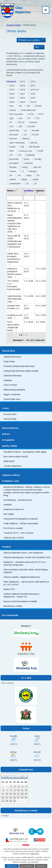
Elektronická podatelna (14, 390)
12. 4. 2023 (26, 270)
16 (14, 794)
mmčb (12, 147)
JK (26, 130)
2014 (33, 81)
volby (29, 175)
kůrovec (13, 138)
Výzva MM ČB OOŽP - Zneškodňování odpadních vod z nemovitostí (14, 242)
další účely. (35, 854)
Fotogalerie (8, 440)
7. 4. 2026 (29, 281)
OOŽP (41, 151)
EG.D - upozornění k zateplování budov (13, 326)
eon (21, 118)
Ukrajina (33, 171)
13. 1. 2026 (26, 316)
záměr (36, 179)
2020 (12, 94)
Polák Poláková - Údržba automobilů (21, 523)
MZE (12, 151)
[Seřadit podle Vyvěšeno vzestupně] (25, 192)
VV (38, 175)
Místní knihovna (10, 428)
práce (27, 159)
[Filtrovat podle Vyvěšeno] (29, 198)
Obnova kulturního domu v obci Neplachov (23, 553)
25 (22, 797)
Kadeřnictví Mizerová (14, 509)
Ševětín (13, 167)
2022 (33, 94)
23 (14, 797)
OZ (20, 155)
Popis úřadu (9, 361)
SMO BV (37, 167)
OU (11, 155)
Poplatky (8, 380)
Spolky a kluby (10, 446)
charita (13, 110)
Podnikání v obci (11, 481)
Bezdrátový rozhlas (13, 606)
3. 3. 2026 (29, 322)
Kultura (6, 434)
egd (11, 118)
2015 (12, 85)
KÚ (25, 134)
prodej (38, 159)
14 (7, 794)
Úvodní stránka (13, 25)
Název (11, 191)
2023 (12, 98)
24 (18, 797)
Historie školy (10, 419)
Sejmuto (41, 191)
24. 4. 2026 (41, 296)
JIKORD (31, 126)
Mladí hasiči (9, 461)
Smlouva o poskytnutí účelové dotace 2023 (14, 273)
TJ (23, 171)
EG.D (41, 114)
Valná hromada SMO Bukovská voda (14, 299)
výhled (13, 179)
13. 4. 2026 (41, 269)
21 (7, 797)
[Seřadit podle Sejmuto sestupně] (37, 194)
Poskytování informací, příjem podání (21, 371)
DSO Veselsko (16, 114)
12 (26, 790)
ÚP (11, 175)
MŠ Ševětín (34, 147)
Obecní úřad (8, 351)
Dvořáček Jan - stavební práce (18, 500)
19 (26, 794)
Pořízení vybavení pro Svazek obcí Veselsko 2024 (27, 557)
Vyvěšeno (29, 191)
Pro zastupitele (10, 615)
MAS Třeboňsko (17, 143)
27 (3, 801)
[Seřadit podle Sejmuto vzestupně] (37, 192)
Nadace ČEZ (9, 589)
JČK (21, 126)
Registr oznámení (12, 394)
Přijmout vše (12, 866)
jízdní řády (14, 130)
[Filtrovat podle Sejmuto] (41, 198)
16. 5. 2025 (26, 237)
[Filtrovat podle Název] (15, 198)
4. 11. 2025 (26, 204)
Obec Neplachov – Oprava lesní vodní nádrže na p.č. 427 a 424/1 (26, 583)
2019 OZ (35, 90)
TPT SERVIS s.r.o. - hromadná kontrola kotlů (14, 286)
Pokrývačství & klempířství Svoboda (21, 519)
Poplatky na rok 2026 (15, 316)
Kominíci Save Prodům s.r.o (14, 308)
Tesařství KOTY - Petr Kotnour (18, 533)
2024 (23, 98)
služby (25, 167)
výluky (24, 179)
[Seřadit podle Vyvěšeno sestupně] (25, 194)
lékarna (26, 138)
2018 (12, 90)
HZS (12, 126)
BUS (12, 106)
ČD (29, 106)
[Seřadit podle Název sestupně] (17, 191)
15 (11, 794)
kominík (36, 130)
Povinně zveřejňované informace (19, 366)
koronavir (14, 134)
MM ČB (34, 143)
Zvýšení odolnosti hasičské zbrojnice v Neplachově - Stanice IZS (22, 595)
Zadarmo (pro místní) (14, 537)
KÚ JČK (36, 134)
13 (3, 794)
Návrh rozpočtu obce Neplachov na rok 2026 (15, 207)
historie (34, 122)
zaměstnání (15, 183)
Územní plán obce (12, 399)
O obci (5, 408)
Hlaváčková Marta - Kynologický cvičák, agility (25, 452)
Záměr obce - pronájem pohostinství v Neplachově (14, 259)
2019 (23, 90)
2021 (23, 94)
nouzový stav (26, 151)
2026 (12, 102)
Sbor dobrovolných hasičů (16, 456)
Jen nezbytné (27, 866)
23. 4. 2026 (41, 281)
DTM (31, 114)
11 (22, 790)
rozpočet (29, 163)
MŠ (22, 147)
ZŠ (35, 183)
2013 (23, 81)
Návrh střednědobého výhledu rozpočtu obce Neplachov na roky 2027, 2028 (15, 223)
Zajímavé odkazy (11, 475)
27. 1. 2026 (26, 307)
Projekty (7, 547)
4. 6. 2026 (40, 322)
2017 (33, 85)
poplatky (31, 155)
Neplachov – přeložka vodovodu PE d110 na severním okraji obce (24, 563)
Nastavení (41, 866)
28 (7, 801)
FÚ (11, 122)
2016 (23, 85)
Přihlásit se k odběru (31, 40)
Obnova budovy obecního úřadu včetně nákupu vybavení (26, 571)
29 (11, 801)
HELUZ (21, 122)
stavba (13, 171)
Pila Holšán (9, 514)
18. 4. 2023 (26, 255)
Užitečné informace (13, 375)
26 (26, 797)
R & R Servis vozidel (13, 528)
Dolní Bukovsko (29, 110)
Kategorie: (11, 81)
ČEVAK (39, 106)
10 (18, 790)
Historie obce (10, 414)
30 (3, 786)
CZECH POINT (10, 385)
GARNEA (8, 505)
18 (22, 794)
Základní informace (12, 357)
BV (20, 106)
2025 (33, 98)
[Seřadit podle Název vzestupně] (17, 190)
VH (19, 175)
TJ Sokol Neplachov (12, 466)
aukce (23, 102)
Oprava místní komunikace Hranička (20, 601)
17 (18, 794)
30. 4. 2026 (41, 305)
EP (29, 118)
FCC (38, 118)
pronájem (14, 163)
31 (7, 786)
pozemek (14, 159)
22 (11, 797)
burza (34, 102)
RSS (39, 47)
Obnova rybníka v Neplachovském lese (22, 577)
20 (3, 797)
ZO (27, 183)
